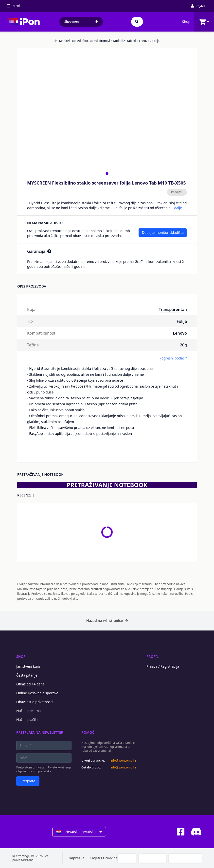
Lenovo (143, 41)
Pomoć (88, 732)
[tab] (107, 173)
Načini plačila (27, 720)
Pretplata (28, 781)
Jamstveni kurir (28, 666)
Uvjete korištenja (60, 767)
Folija (155, 41)
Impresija (76, 858)
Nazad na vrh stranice (107, 621)
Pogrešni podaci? (173, 358)
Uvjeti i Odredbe (104, 858)
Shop (186, 22)
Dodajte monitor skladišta (163, 232)
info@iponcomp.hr (123, 761)
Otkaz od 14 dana (30, 684)
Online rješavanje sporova (37, 693)
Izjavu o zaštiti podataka (35, 771)
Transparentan (173, 309)
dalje (178, 208)
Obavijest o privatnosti (35, 702)
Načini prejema (28, 711)
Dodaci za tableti (124, 41)
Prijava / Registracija (163, 666)
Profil (152, 656)
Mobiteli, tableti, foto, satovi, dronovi (82, 41)
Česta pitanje (27, 675)
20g (183, 345)
